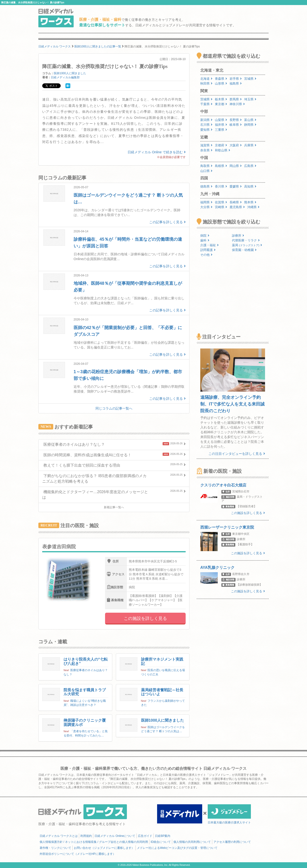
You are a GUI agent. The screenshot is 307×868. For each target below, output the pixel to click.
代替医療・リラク (246, 240)
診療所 (238, 236)
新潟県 (206, 120)
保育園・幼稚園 (244, 250)
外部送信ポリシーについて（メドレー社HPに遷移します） (78, 854)
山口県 (206, 171)
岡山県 (236, 166)
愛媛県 (236, 186)
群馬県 (236, 99)
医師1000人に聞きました (70, 73)
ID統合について (161, 842)
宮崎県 (221, 207)
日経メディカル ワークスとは (59, 836)
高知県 (250, 186)
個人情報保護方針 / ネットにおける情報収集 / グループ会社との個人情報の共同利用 (94, 842)
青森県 (221, 79)
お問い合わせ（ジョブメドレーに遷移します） (104, 848)
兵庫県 (250, 145)
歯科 (205, 240)
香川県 (221, 186)
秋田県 (206, 83)
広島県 (250, 166)
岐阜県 (236, 125)
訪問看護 (208, 250)
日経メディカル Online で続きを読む (157, 152)
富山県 (250, 120)
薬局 (247, 245)
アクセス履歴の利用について (232, 842)
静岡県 (250, 125)
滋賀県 (206, 145)
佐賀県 (221, 202)
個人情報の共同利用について (192, 842)
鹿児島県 (237, 207)
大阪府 (236, 145)
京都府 (221, 145)
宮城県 (250, 79)
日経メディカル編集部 (65, 77)
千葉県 (206, 104)
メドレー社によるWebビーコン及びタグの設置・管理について (177, 848)
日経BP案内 (163, 836)
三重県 (221, 130)
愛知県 (206, 130)
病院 (205, 236)
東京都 (221, 104)
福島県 (236, 83)
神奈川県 (237, 104)
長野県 (236, 120)
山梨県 (221, 120)
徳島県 (206, 186)
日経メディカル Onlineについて (115, 836)
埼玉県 (250, 99)
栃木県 (221, 99)
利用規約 (86, 836)
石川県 (206, 125)
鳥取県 (206, 166)
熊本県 (250, 202)
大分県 (206, 207)
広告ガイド (145, 836)
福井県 (221, 125)
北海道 (206, 79)
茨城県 (206, 99)
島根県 (221, 166)
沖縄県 (253, 207)
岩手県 (236, 79)
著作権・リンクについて (55, 848)
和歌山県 (223, 150)
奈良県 (206, 150)
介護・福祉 (210, 245)
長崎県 (236, 202)
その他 (206, 255)
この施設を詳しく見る (145, 618)
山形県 (221, 83)
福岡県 (206, 202)
